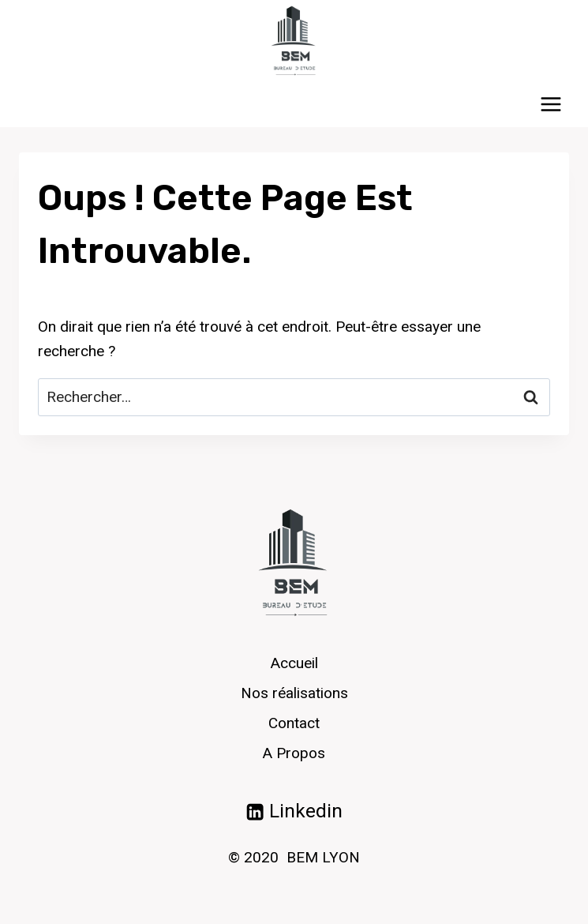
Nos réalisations (294, 693)
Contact (294, 723)
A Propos (294, 753)
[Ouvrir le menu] (551, 104)
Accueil (294, 663)
